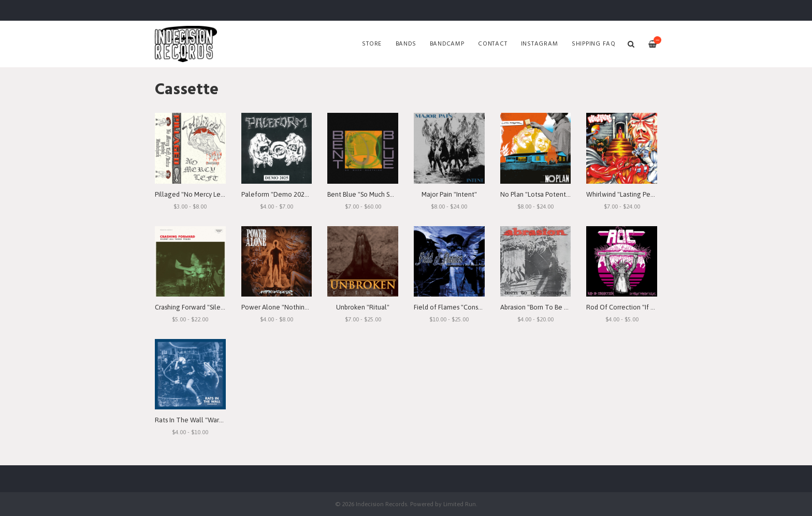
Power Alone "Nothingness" (283, 307)
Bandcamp (447, 44)
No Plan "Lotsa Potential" (538, 194)
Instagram (540, 44)
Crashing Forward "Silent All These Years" (216, 307)
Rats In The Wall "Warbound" (198, 420)
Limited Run (460, 504)
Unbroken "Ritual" (363, 307)
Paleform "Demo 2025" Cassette (290, 194)
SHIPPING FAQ (594, 44)
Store (372, 44)
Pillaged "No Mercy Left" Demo (202, 194)
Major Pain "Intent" (449, 194)
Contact (492, 44)
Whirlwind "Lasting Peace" (625, 194)
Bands (406, 44)
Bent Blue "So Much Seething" (372, 194)
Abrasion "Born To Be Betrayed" (547, 307)
